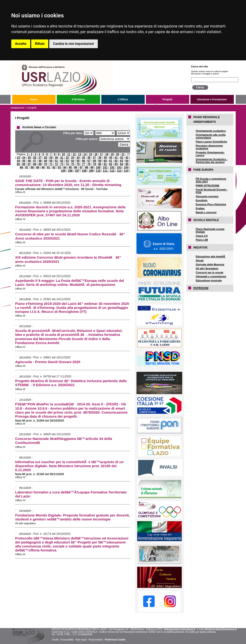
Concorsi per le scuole (210, 272)
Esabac (200, 208)
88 (32, 167)
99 (92, 167)
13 (80, 154)
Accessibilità (67, 640)
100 (98, 167)
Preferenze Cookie (115, 640)
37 (94, 158)
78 (89, 164)
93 (59, 167)
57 (89, 161)
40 (111, 158)
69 (40, 164)
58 (94, 161)
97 (81, 167)
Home (34, 99)
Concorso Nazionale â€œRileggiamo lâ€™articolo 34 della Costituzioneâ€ (64, 441)
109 (91, 171)
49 (45, 161)
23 (18, 158)
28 (45, 158)
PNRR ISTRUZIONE (208, 186)
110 (98, 171)
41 (116, 158)
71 (51, 164)
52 (62, 161)
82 (111, 164)
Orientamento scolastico (211, 131)
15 (90, 154)
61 (111, 161)
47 (35, 161)
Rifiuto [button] (40, 44)
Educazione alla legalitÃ (211, 256)
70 (45, 164)
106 (70, 171)
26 (35, 158)
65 (18, 164)
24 (24, 158)
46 (29, 161)
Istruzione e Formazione (212, 99)
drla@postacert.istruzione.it (180, 629)
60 (105, 161)
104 (126, 167)
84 (122, 164)
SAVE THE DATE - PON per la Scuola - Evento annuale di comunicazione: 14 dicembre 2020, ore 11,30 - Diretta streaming (68, 183)
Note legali (81, 640)
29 (51, 158)
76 (78, 164)
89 (38, 167)
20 (118, 154)
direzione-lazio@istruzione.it (221, 629)
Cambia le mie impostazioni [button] (73, 44)
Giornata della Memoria (210, 264)
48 (40, 161)
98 (86, 167)
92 (54, 167)
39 (105, 158)
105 (63, 171)
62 (116, 161)
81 (105, 164)
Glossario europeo (207, 196)
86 (21, 167)
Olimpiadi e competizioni (211, 276)
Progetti (167, 99)
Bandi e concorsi (206, 212)
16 (96, 154)
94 (65, 167)
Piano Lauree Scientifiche (212, 142)
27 (40, 158)
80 (100, 164)
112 (112, 171)
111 (105, 171)
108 (84, 171)
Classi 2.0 (202, 236)
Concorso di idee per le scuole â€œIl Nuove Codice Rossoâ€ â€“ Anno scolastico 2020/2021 (70, 236)
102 (112, 167)
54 (73, 161)
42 (122, 158)
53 (67, 161)
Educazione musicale (209, 280)
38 (100, 158)
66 (24, 164)
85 (127, 164)
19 (112, 154)
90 (43, 167)
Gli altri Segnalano (207, 268)
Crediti (55, 640)
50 (51, 161)
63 (122, 161)
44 (18, 161)
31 (62, 158)
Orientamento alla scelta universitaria (211, 136)
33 (73, 158)
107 (77, 171)
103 (119, 167)
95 (70, 167)
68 (35, 164)
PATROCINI (201, 288)
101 (105, 167)
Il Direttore (78, 99)
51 (56, 161)
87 (27, 167)
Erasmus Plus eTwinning (211, 204)
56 (83, 161)
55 (78, 161)
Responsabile (96, 640)
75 (73, 164)
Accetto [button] (21, 44)
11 (69, 154)
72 (56, 164)
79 (94, 164)
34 (78, 158)
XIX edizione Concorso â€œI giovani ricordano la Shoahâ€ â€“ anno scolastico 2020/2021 (68, 259)
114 (126, 171)
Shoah (200, 260)
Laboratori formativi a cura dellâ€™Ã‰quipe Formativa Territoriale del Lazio (71, 494)
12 (74, 154)
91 (48, 167)
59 (100, 161)
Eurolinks (202, 200)
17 (101, 154)
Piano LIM (202, 240)
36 (89, 158)
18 (107, 154)
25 (29, 158)
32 (67, 158)
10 (63, 154)
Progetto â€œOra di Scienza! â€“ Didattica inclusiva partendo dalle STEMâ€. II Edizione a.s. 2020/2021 (71, 383)
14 (85, 154)
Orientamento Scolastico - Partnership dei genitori (212, 161)
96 (76, 167)
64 (127, 161)
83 (116, 164)
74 (67, 164)
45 (24, 161)
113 (119, 171)
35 (83, 158)
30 (56, 158)
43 (127, 158)
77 (83, 164)
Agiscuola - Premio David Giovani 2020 (48, 362)
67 (29, 164)
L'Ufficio (123, 99)
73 (62, 164)
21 (123, 154)
